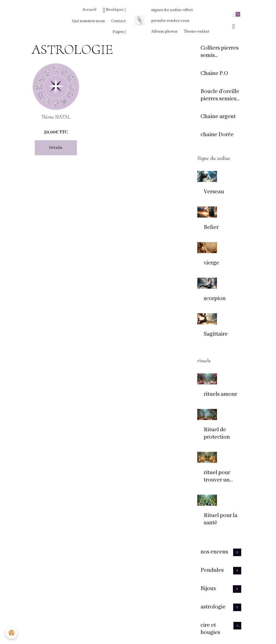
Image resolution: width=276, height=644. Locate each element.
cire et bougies (210, 629)
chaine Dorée (217, 135)
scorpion (215, 299)
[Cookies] (11, 633)
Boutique (114, 10)
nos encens (214, 552)
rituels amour (220, 394)
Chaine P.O (214, 74)
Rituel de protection (217, 434)
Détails (56, 148)
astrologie (213, 607)
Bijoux (208, 589)
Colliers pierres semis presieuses (220, 52)
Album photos (164, 32)
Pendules (212, 570)
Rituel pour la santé (221, 519)
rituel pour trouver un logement (217, 477)
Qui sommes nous (88, 21)
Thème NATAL (56, 117)
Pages (118, 32)
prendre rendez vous (170, 21)
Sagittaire (216, 334)
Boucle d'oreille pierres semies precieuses (220, 95)
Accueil (89, 10)
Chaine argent (218, 117)
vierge (211, 263)
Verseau (214, 192)
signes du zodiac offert (172, 10)
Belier (211, 228)
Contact (119, 21)
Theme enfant (197, 32)
